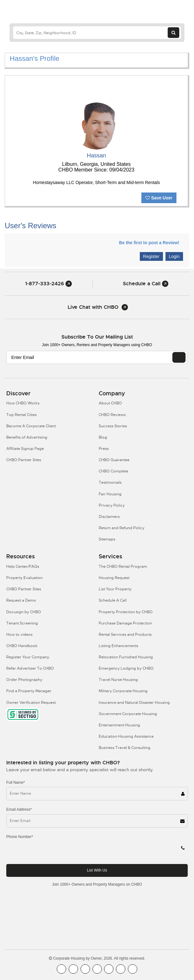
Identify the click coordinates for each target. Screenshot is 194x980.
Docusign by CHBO (24, 612)
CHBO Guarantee (114, 460)
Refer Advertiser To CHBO (30, 668)
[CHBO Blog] (85, 969)
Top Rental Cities (21, 415)
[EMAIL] (179, 357)
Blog (103, 437)
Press (104, 449)
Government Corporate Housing (128, 714)
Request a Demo (21, 600)
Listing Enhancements (118, 646)
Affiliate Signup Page (25, 449)
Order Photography (24, 680)
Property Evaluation (24, 578)
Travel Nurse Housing (118, 680)
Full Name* (16, 782)
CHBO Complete (113, 471)
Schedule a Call (146, 284)
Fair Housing (110, 494)
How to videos (19, 635)
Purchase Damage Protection (125, 623)
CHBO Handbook (22, 646)
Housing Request (114, 578)
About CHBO (110, 403)
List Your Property (115, 589)
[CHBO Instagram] (97, 969)
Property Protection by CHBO (126, 612)
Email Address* (19, 809)
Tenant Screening (22, 623)
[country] (97, 33)
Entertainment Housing (119, 725)
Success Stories (113, 426)
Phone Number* (20, 837)
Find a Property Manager (29, 691)
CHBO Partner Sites (24, 460)
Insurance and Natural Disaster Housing (134, 703)
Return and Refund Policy (122, 528)
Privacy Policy (112, 505)
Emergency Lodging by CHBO (126, 668)
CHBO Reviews (112, 415)
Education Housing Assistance (126, 736)
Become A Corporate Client (31, 426)
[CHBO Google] (133, 969)
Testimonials (110, 482)
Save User (159, 198)
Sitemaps (107, 539)
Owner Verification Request (31, 703)
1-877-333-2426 (48, 284)
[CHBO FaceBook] (61, 969)
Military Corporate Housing (123, 691)
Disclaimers (109, 517)
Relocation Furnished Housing (126, 657)
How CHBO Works (23, 403)
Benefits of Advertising (27, 437)
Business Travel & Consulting (125, 748)
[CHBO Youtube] (73, 969)
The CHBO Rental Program (123, 566)
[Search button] (173, 33)
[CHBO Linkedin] (109, 969)
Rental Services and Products (125, 635)
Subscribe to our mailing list (97, 337)
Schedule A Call (113, 600)
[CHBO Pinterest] (121, 969)
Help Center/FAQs (23, 566)
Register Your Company (28, 657)
